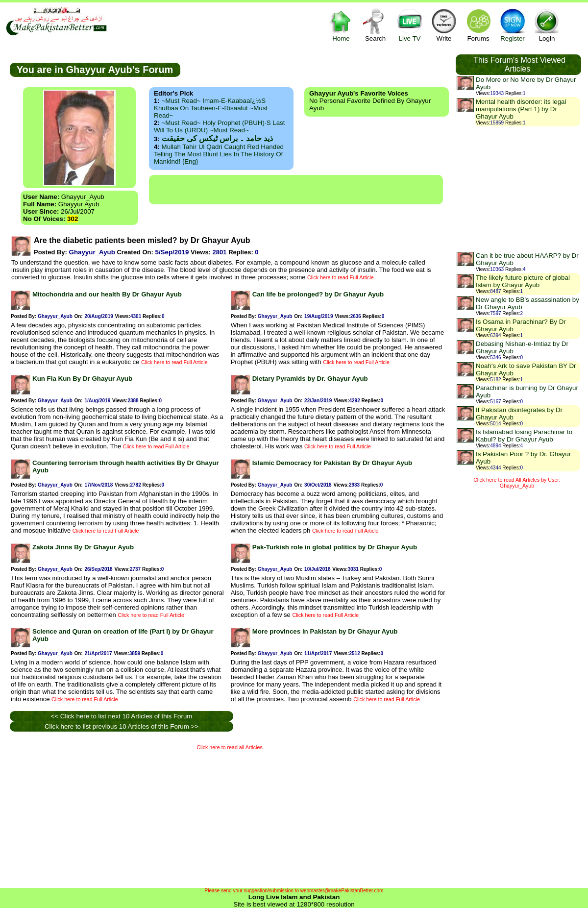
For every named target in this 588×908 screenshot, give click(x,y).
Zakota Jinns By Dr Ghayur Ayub (83, 547)
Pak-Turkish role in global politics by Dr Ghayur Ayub (335, 547)
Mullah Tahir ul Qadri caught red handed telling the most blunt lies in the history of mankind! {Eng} (219, 154)
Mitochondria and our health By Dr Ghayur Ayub (107, 294)
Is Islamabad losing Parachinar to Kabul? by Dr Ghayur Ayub (524, 436)
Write (444, 25)
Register (513, 25)
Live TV (410, 25)
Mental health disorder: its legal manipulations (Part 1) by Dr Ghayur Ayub (521, 109)
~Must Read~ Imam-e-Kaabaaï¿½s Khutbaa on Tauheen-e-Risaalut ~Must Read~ (211, 108)
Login (547, 25)
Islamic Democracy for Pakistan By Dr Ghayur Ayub (332, 463)
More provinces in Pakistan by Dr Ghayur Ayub (325, 631)
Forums (478, 25)
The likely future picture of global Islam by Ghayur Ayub (523, 281)
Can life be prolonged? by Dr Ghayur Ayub (318, 294)
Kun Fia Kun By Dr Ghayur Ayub (82, 379)
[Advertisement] (296, 190)
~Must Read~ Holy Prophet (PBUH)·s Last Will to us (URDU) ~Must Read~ (219, 126)
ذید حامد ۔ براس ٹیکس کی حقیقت (217, 138)
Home (341, 25)
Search (375, 25)
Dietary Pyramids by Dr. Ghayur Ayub (310, 379)
